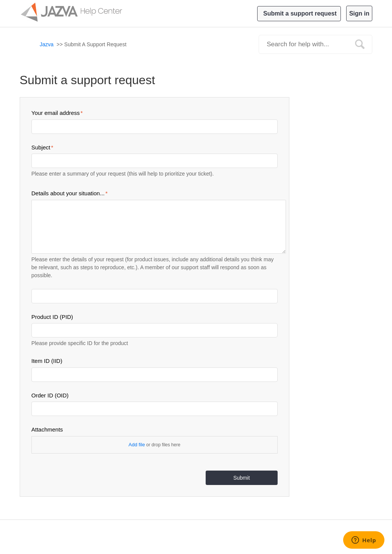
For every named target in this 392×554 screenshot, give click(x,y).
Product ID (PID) (52, 317)
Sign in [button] (359, 13)
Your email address (56, 113)
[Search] (315, 44)
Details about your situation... (68, 193)
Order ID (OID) (50, 395)
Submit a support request (300, 13)
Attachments (47, 429)
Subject (41, 147)
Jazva (47, 44)
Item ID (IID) (47, 361)
